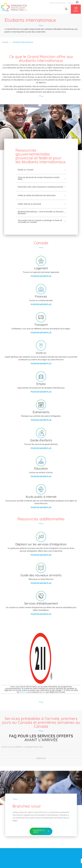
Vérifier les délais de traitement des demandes (37, 195)
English (71, 3)
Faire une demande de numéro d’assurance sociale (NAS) (39, 178)
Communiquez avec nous (58, 3)
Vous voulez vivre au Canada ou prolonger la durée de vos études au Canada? (40, 221)
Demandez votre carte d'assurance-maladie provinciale (40, 187)
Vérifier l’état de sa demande (29, 204)
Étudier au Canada (26, 170)
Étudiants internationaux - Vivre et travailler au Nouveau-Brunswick (41, 213)
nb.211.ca (23, 692)
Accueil (5, 42)
